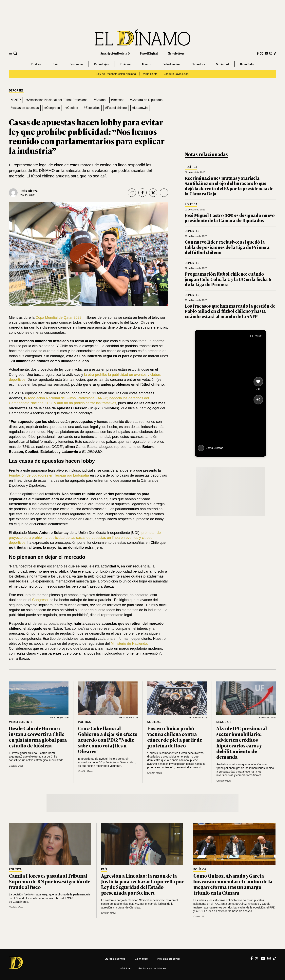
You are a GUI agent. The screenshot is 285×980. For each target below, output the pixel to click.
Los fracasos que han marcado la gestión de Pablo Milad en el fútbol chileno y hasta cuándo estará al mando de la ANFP (230, 311)
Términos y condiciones (152, 968)
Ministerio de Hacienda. (130, 644)
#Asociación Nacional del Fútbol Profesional (57, 100)
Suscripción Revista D (115, 53)
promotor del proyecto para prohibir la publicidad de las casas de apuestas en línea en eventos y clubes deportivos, (85, 538)
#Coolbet (72, 108)
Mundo (147, 64)
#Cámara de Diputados (146, 100)
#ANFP (16, 100)
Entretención (171, 64)
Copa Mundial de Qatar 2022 (59, 318)
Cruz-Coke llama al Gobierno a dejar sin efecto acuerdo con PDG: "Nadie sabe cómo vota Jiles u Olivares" (108, 740)
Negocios (224, 722)
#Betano (100, 100)
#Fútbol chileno (116, 108)
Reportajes (102, 64)
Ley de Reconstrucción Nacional (117, 74)
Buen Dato (247, 64)
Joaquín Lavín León (176, 74)
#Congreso (52, 108)
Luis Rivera (29, 191)
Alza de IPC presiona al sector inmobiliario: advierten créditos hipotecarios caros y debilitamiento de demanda (242, 742)
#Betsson (118, 100)
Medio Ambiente (21, 722)
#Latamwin (140, 108)
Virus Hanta (150, 74)
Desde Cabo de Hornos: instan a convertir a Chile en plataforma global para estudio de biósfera (38, 737)
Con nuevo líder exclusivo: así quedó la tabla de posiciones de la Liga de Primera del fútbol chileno (227, 247)
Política (36, 64)
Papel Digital (149, 53)
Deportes (198, 64)
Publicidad (125, 968)
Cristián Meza (16, 766)
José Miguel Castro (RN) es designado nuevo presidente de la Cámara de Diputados (230, 218)
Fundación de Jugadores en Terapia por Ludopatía (49, 475)
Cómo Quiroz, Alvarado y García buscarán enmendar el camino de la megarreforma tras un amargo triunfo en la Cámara (233, 884)
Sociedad (222, 64)
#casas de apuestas (25, 108)
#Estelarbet (92, 108)
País (55, 64)
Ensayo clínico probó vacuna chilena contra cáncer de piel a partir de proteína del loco (175, 737)
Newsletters (176, 53)
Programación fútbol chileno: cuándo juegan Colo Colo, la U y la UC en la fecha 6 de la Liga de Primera (228, 279)
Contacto (141, 959)
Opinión (125, 64)
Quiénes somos (115, 959)
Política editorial (169, 959)
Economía (76, 64)
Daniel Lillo (199, 917)
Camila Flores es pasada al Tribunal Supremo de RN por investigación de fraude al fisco (50, 881)
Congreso (40, 600)
